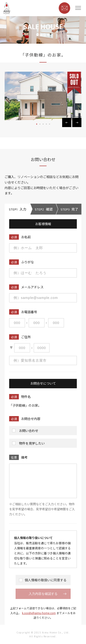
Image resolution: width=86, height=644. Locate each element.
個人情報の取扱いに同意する (43, 580)
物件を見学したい (31, 444)
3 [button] (43, 124)
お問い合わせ (28, 432)
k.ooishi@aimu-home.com (39, 613)
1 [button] (37, 124)
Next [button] (77, 122)
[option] (43, 96)
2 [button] (40, 124)
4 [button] (47, 124)
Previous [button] (67, 122)
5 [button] (50, 124)
